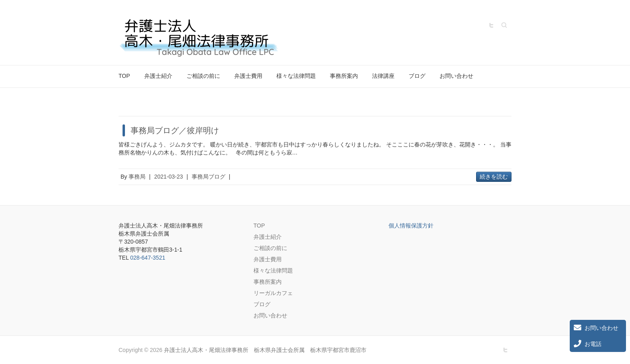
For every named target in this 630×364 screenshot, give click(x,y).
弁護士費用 (248, 76)
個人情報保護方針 (411, 226)
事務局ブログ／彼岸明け (175, 130)
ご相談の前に (203, 76)
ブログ (417, 76)
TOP (124, 76)
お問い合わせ (456, 76)
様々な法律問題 (296, 76)
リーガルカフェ (273, 293)
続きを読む (494, 177)
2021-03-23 (169, 177)
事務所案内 (344, 76)
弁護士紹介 (158, 76)
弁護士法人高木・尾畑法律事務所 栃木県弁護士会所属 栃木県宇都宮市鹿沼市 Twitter (491, 25)
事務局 (137, 177)
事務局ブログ (209, 177)
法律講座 (383, 76)
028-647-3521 (148, 258)
